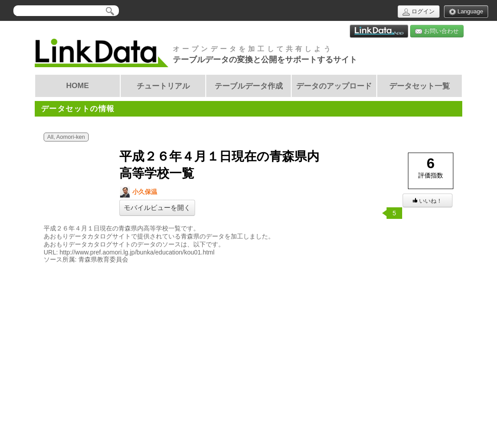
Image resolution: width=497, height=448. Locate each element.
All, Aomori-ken (66, 137)
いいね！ (428, 201)
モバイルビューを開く (157, 208)
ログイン (419, 12)
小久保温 (138, 192)
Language (466, 12)
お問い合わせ (437, 31)
